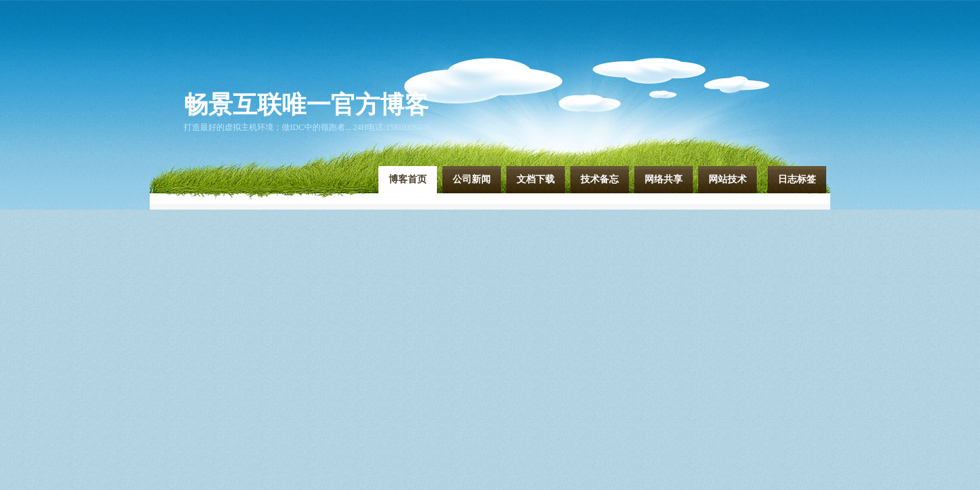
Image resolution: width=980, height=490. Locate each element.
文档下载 (536, 179)
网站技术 (728, 179)
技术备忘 (600, 179)
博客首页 (408, 179)
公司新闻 (472, 179)
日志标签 (797, 179)
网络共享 (664, 179)
